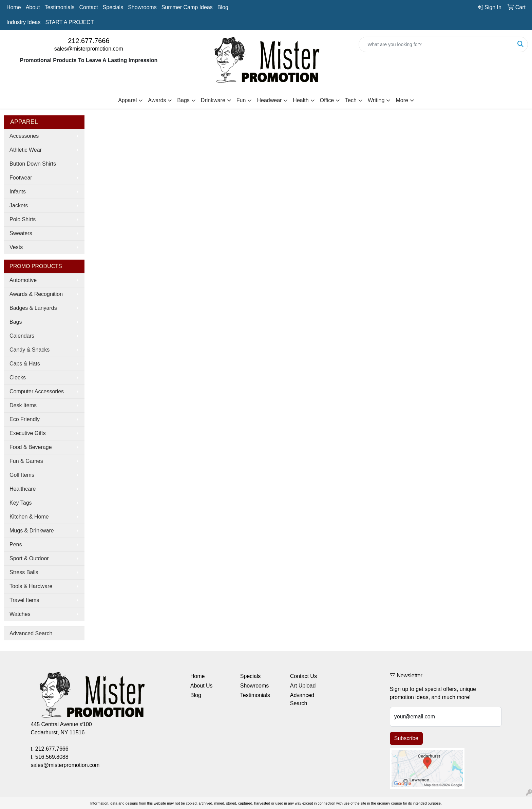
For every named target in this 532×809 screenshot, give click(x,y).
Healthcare (23, 489)
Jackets (19, 205)
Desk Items (23, 405)
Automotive (23, 280)
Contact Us (303, 676)
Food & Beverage (31, 447)
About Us (202, 686)
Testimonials (60, 7)
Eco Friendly (25, 419)
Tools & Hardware (31, 586)
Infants (18, 192)
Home (14, 7)
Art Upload (303, 686)
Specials (113, 7)
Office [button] (327, 100)
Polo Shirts (23, 219)
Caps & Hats (25, 364)
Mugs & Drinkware (32, 531)
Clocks (18, 378)
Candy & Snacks (30, 350)
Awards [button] (157, 100)
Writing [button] (376, 100)
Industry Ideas (24, 22)
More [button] (402, 100)
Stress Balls (24, 572)
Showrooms (142, 7)
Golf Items (22, 475)
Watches (20, 614)
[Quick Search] (436, 44)
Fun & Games (26, 461)
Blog (223, 7)
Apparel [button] (127, 100)
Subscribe (406, 738)
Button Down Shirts (33, 164)
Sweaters (21, 233)
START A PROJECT (70, 22)
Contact (89, 7)
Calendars (22, 336)
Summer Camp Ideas (187, 7)
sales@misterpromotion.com (89, 49)
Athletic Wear (26, 150)
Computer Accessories (37, 391)
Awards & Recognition (36, 294)
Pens (16, 544)
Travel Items (24, 600)
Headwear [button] (269, 100)
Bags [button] (183, 100)
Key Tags (21, 503)
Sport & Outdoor (29, 558)
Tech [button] (351, 100)
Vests (16, 247)
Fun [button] (241, 100)
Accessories (24, 136)
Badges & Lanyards (33, 308)
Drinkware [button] (213, 100)
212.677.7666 (89, 41)
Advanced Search (31, 633)
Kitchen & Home (29, 517)
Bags (16, 322)
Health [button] (301, 100)
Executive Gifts (28, 433)
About (33, 7)
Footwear (21, 178)
